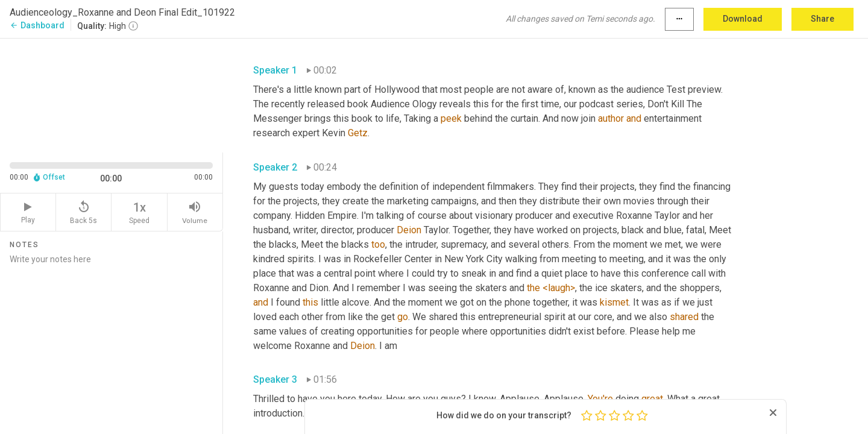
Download (743, 19)
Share (822, 19)
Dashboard (37, 25)
